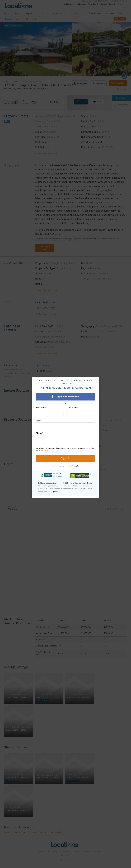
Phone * (40, 433)
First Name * (42, 408)
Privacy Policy (43, 451)
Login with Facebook (66, 396)
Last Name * (73, 408)
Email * (39, 420)
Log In (76, 466)
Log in (57, 381)
